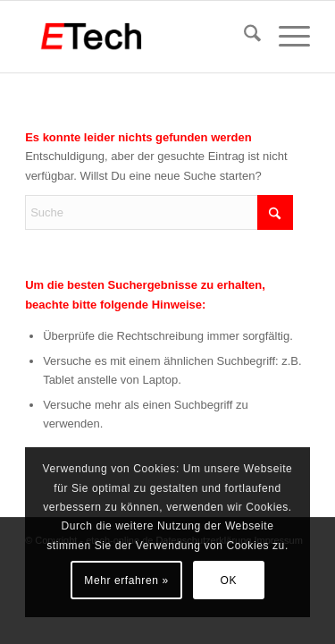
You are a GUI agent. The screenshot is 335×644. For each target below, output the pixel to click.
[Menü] (285, 37)
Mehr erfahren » (126, 580)
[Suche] (243, 37)
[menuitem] (243, 37)
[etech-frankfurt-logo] (139, 37)
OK (229, 580)
